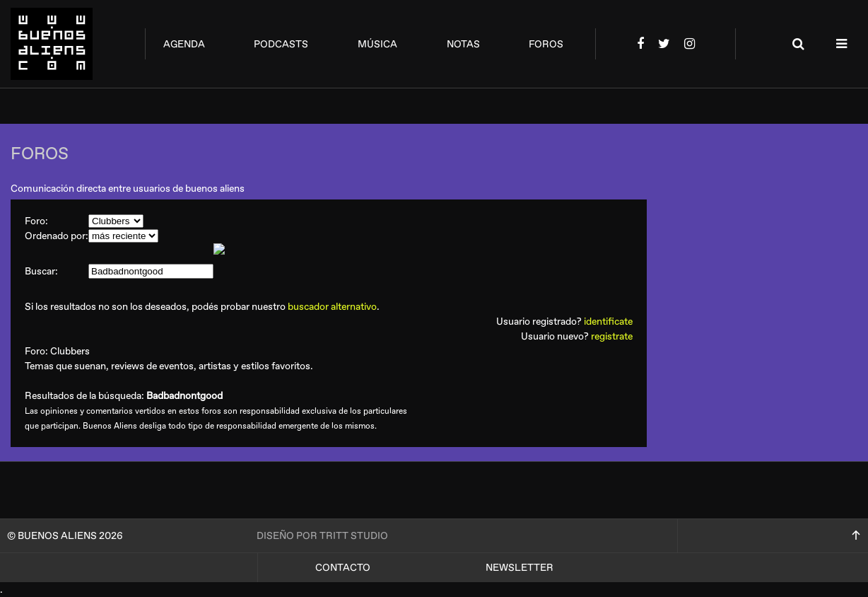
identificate (608, 321)
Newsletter (520, 568)
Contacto (343, 568)
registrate (612, 336)
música (377, 44)
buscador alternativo (332, 307)
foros (546, 44)
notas (463, 44)
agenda (184, 44)
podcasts (281, 44)
